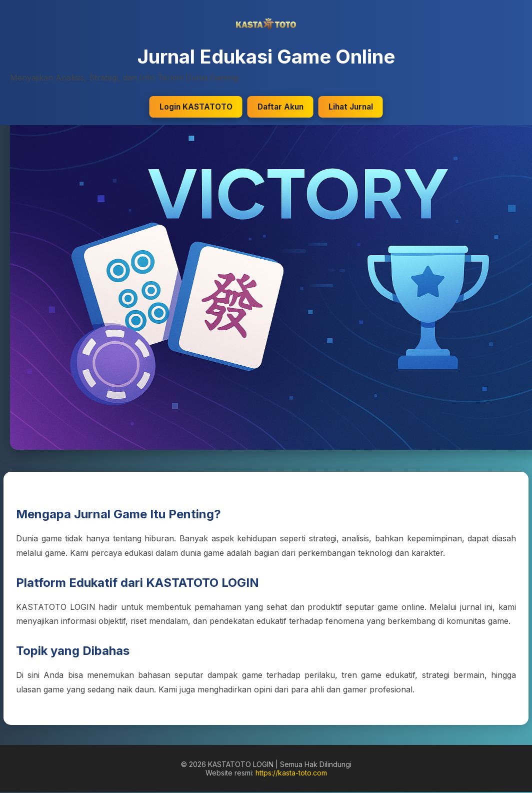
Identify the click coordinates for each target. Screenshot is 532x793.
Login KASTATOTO (196, 107)
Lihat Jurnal (351, 107)
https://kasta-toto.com (291, 773)
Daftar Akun (280, 107)
